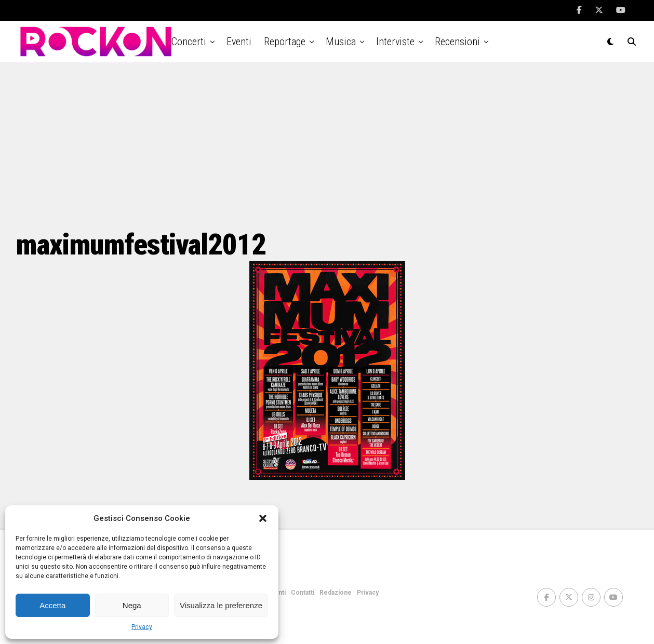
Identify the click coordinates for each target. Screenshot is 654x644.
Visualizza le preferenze (221, 605)
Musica (341, 42)
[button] (263, 518)
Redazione (336, 593)
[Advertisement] (327, 145)
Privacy (142, 627)
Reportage (285, 42)
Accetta (52, 605)
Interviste (395, 42)
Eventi (239, 42)
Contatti (303, 593)
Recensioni (457, 42)
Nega (132, 605)
